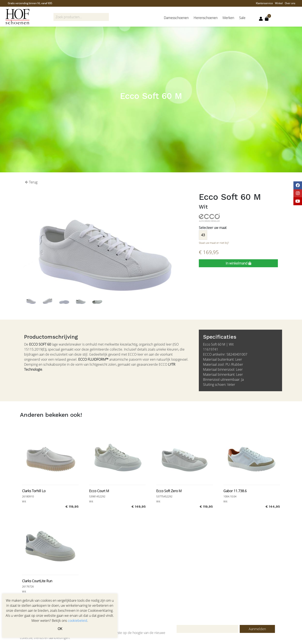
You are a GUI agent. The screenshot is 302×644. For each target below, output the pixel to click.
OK (60, 629)
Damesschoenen (176, 18)
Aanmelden (257, 629)
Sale (242, 18)
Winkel (279, 3)
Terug (31, 182)
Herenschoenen (206, 18)
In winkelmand (238, 263)
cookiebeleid (77, 621)
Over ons (290, 3)
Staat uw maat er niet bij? (214, 243)
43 (203, 235)
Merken (228, 18)
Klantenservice (264, 3)
